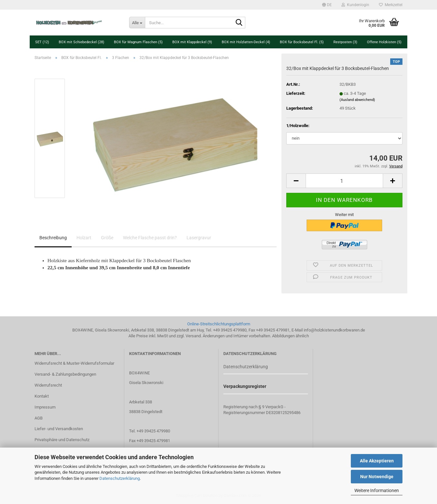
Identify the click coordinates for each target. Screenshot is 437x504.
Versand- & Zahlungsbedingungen (65, 374)
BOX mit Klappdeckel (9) (192, 42)
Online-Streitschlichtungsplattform (219, 324)
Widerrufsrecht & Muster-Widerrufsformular (74, 363)
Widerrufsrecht (48, 385)
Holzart (84, 238)
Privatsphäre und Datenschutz (62, 440)
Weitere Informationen (377, 490)
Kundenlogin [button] (355, 5)
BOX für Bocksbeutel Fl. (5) (302, 42)
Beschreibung (53, 238)
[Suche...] (137, 23)
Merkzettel (391, 5)
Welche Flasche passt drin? (150, 238)
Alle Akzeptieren (377, 461)
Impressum (45, 407)
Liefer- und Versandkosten (59, 429)
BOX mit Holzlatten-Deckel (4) (246, 42)
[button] (327, 5)
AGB (39, 418)
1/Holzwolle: (298, 126)
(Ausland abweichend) (357, 100)
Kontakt (42, 396)
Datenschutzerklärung (120, 478)
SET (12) (42, 42)
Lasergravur (199, 238)
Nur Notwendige (377, 477)
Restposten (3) (345, 42)
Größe (107, 238)
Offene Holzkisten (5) (384, 42)
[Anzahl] (344, 181)
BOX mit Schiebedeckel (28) (81, 42)
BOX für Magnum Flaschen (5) (138, 42)
